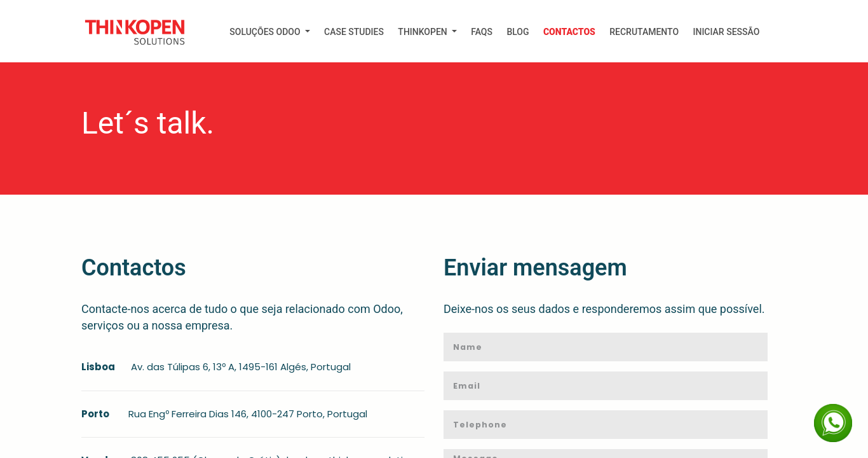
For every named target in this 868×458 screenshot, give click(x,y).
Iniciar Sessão (726, 32)
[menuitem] (270, 32)
